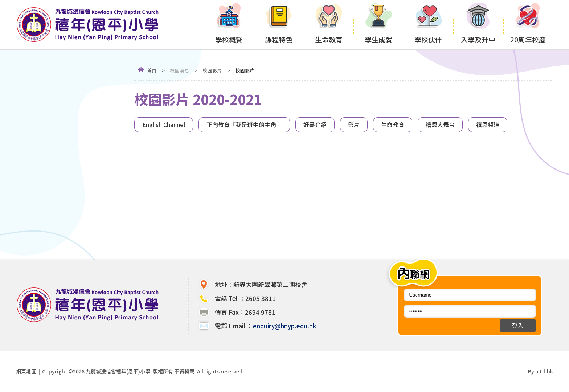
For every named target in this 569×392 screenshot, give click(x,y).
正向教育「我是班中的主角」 (244, 124)
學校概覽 (229, 24)
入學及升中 (478, 24)
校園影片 (212, 70)
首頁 (152, 70)
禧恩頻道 (488, 124)
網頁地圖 (26, 371)
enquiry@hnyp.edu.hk (284, 326)
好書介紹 (315, 124)
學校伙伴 (428, 24)
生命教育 (329, 24)
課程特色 (279, 24)
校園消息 (180, 70)
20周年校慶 (528, 24)
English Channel (164, 124)
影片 (354, 124)
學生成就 (378, 24)
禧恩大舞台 (440, 124)
